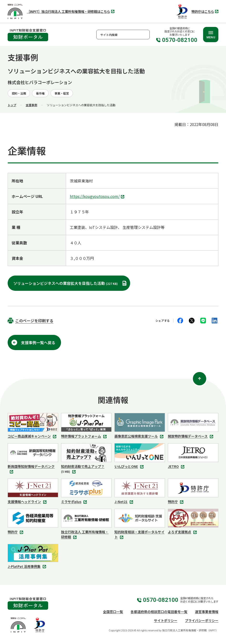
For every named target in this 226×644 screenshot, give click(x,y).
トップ (12, 105)
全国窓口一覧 (113, 612)
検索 (145, 35)
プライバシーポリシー (202, 620)
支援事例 (31, 105)
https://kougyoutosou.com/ (98, 197)
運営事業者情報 (207, 612)
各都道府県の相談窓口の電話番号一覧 (159, 612)
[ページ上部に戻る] (200, 379)
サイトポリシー (166, 620)
